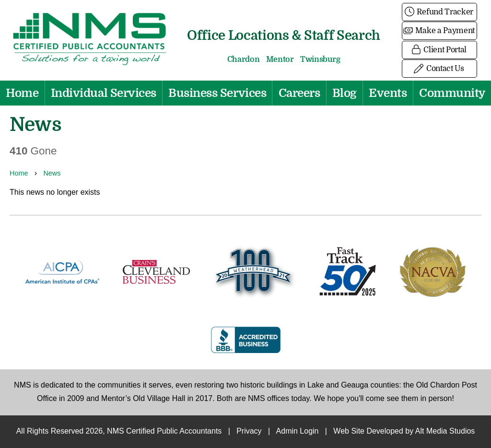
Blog (345, 93)
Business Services (217, 93)
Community (452, 93)
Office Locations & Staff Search (284, 35)
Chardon (244, 59)
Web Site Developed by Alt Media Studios (404, 431)
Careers (299, 93)
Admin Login (298, 431)
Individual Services (104, 93)
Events (388, 93)
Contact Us (439, 69)
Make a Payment (439, 31)
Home (22, 93)
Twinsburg (320, 59)
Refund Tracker (439, 12)
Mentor (280, 59)
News (52, 174)
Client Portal (439, 50)
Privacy (249, 431)
